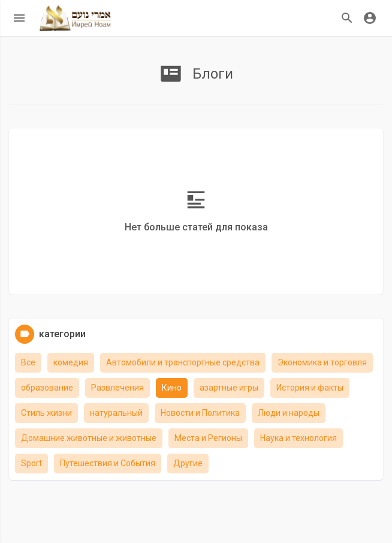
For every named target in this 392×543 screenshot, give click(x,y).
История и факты (310, 388)
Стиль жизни (46, 413)
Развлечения (117, 388)
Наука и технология (298, 438)
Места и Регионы (208, 438)
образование (47, 388)
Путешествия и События (108, 463)
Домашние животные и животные (89, 438)
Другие (188, 463)
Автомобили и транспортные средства (183, 362)
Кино (172, 388)
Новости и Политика (200, 413)
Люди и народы (289, 413)
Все (28, 362)
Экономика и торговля (322, 362)
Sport (31, 463)
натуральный (116, 413)
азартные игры (229, 388)
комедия (71, 362)
